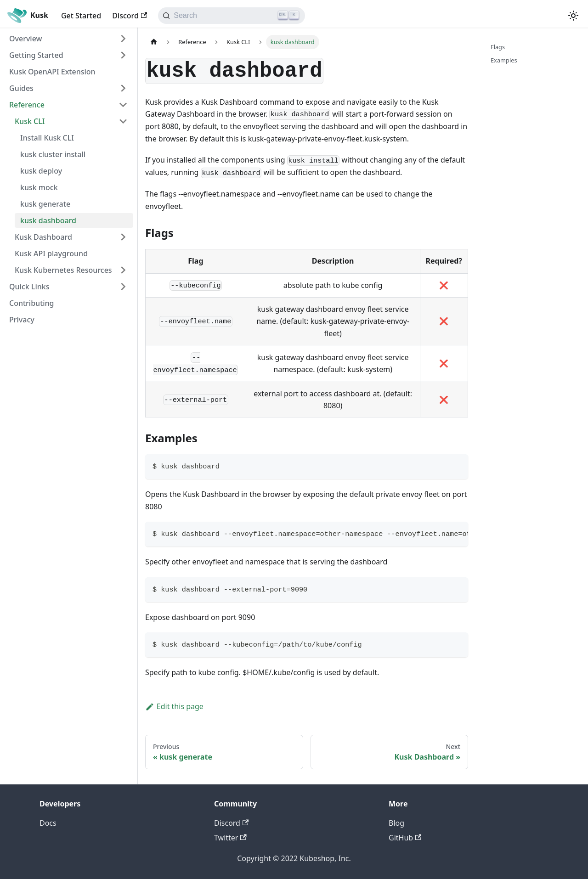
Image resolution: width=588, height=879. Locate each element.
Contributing (32, 303)
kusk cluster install (53, 154)
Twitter (230, 838)
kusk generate (45, 204)
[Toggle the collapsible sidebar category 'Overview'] (123, 39)
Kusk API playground (51, 254)
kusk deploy (41, 171)
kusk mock (39, 187)
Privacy (22, 320)
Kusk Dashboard (43, 237)
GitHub (405, 838)
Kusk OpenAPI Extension (52, 72)
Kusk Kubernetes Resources (63, 270)
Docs (48, 823)
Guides (21, 88)
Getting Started (36, 55)
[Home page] (154, 42)
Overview (25, 39)
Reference (27, 105)
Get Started (81, 16)
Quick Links (29, 287)
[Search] (232, 16)
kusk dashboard (48, 220)
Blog (396, 823)
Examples (504, 60)
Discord (130, 16)
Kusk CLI (30, 121)
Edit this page (174, 706)
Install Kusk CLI (47, 138)
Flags (498, 47)
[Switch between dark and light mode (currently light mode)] (573, 16)
